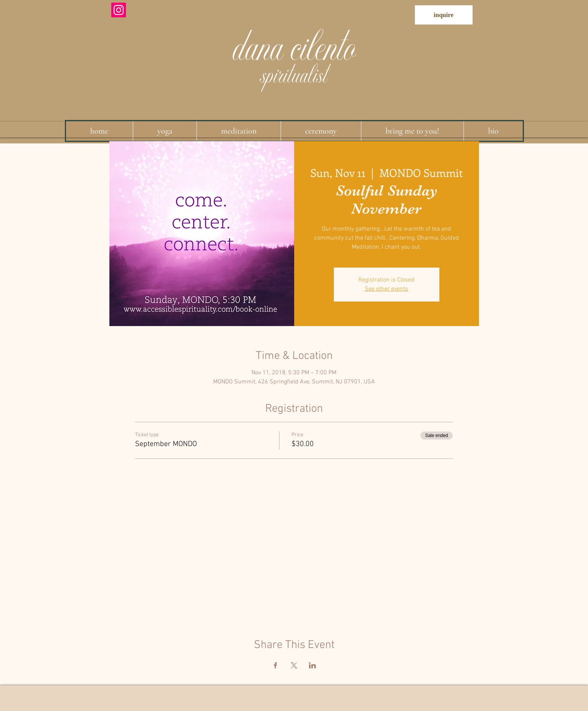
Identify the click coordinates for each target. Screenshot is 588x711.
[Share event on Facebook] (276, 665)
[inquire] (444, 15)
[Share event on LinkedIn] (312, 665)
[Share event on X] (294, 665)
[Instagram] (119, 10)
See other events (386, 289)
